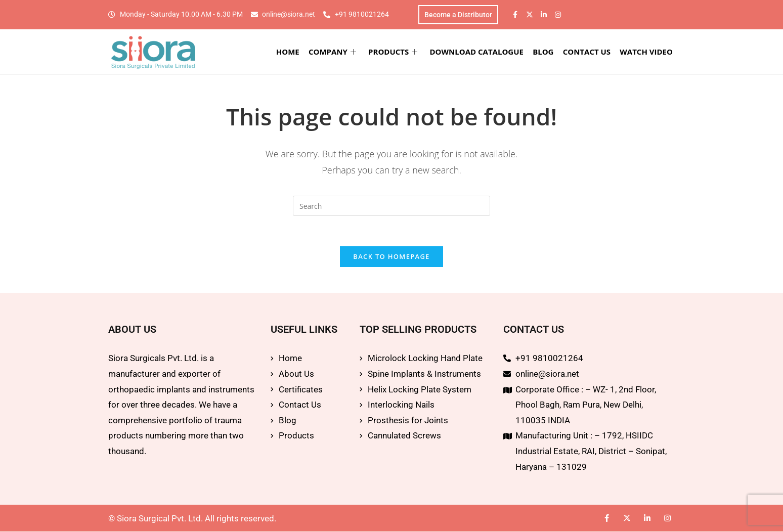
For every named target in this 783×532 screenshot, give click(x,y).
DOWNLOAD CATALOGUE (477, 52)
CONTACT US (587, 52)
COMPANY (333, 52)
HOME (288, 52)
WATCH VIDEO (647, 52)
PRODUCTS (393, 52)
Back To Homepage (391, 257)
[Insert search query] (391, 206)
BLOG (543, 52)
